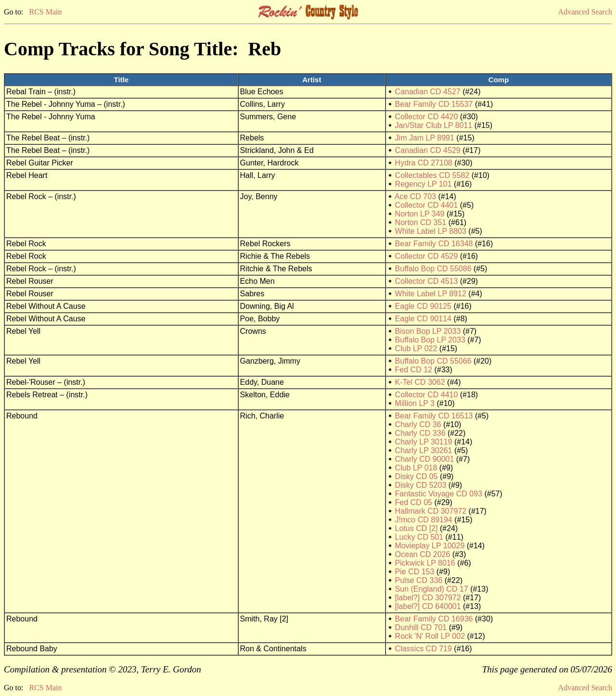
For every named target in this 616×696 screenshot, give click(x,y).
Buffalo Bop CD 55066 (433, 361)
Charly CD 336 (420, 433)
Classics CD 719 (423, 649)
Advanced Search (585, 12)
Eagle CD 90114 (423, 319)
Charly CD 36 (418, 424)
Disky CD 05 (417, 476)
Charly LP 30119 (424, 442)
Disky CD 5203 (421, 485)
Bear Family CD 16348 (434, 244)
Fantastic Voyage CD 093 (439, 494)
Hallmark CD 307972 (431, 511)
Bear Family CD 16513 (434, 416)
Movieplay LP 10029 (430, 546)
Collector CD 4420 (427, 117)
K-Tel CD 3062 (420, 382)
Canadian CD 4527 (428, 92)
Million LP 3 (415, 403)
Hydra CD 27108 (424, 163)
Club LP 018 (416, 468)
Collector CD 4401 (427, 205)
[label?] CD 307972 (428, 598)
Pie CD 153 (415, 572)
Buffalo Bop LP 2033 (430, 340)
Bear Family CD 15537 (434, 104)
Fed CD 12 (414, 370)
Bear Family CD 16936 (434, 619)
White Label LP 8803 (431, 231)
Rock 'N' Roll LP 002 (430, 636)
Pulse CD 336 (419, 580)
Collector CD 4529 (427, 256)
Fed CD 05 (414, 502)
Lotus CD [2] (417, 528)
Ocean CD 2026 (423, 554)
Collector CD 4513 (427, 281)
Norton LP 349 (420, 214)
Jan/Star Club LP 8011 (434, 125)
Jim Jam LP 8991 (425, 138)
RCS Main (45, 12)
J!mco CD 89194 (424, 520)
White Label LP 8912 (431, 294)
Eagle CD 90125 (423, 306)
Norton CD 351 (421, 222)
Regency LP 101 (423, 184)
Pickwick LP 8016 (425, 563)
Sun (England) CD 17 (432, 589)
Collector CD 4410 (427, 395)
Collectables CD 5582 (432, 175)
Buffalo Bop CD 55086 (433, 269)
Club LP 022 (416, 348)
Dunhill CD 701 (421, 627)
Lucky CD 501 (419, 537)
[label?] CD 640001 (428, 606)
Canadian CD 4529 (428, 150)
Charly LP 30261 (424, 450)
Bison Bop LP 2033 (428, 331)
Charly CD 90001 (425, 459)
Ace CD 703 (415, 196)
